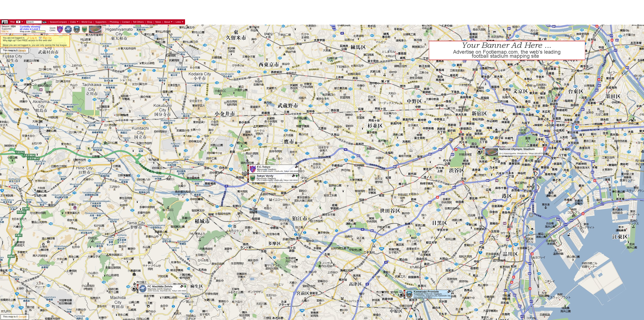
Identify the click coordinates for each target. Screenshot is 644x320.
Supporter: (7, 29)
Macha (5, 31)
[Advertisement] (78, 50)
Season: (9, 26)
